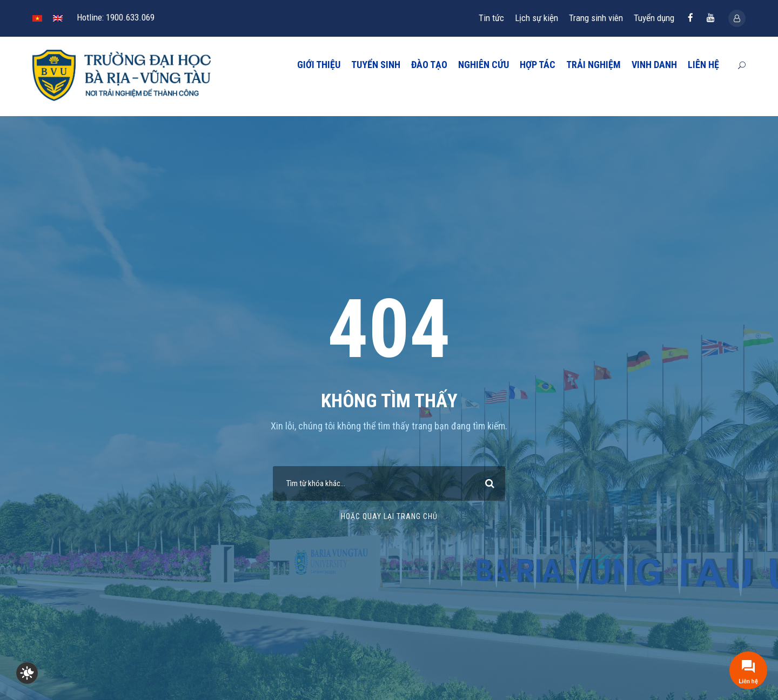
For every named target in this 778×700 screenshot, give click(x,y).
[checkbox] (27, 673)
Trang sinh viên (596, 18)
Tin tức (491, 18)
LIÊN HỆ (703, 65)
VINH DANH (654, 65)
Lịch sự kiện (536, 18)
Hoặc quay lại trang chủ (389, 516)
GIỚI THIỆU (319, 65)
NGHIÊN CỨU (484, 65)
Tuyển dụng (654, 18)
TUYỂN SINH (376, 65)
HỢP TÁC (538, 65)
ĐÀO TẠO (429, 65)
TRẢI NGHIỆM (593, 65)
